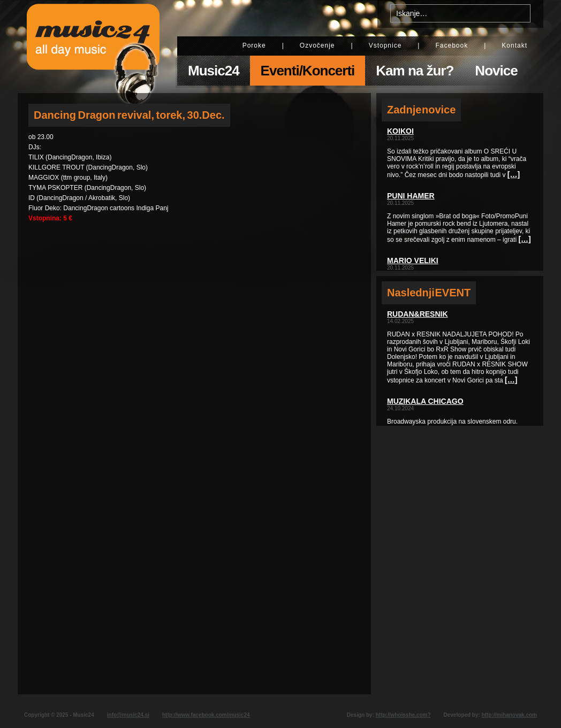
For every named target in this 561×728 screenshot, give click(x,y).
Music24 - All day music (93, 47)
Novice (496, 71)
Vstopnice (385, 45)
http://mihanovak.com (509, 715)
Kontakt (514, 45)
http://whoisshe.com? (403, 715)
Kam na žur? (415, 71)
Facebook (452, 45)
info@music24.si (128, 715)
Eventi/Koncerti (308, 71)
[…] (514, 174)
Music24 (214, 71)
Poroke (254, 45)
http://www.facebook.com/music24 (206, 715)
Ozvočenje (317, 45)
